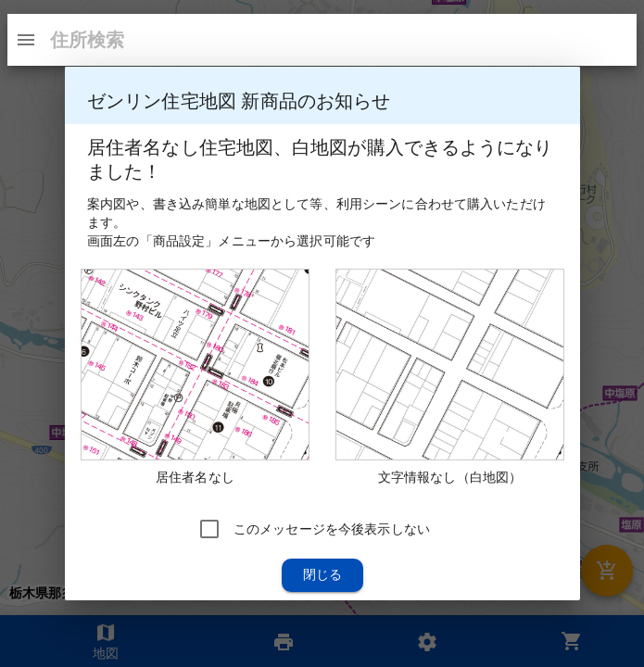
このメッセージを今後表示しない (331, 529)
